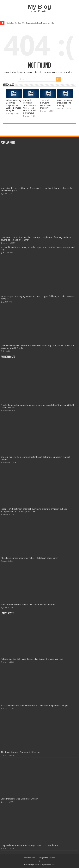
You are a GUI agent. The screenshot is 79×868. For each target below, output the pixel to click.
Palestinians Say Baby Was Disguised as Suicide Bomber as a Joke (30, 23)
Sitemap (52, 858)
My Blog (39, 7)
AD (35, 858)
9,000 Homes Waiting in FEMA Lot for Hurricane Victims (28, 605)
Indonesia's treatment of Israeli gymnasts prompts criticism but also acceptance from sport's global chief (34, 510)
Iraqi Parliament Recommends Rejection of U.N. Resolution (29, 845)
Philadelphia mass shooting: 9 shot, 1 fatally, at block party (29, 558)
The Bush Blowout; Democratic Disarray (46, 104)
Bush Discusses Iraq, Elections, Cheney (64, 103)
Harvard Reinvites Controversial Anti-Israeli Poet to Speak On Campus (30, 107)
